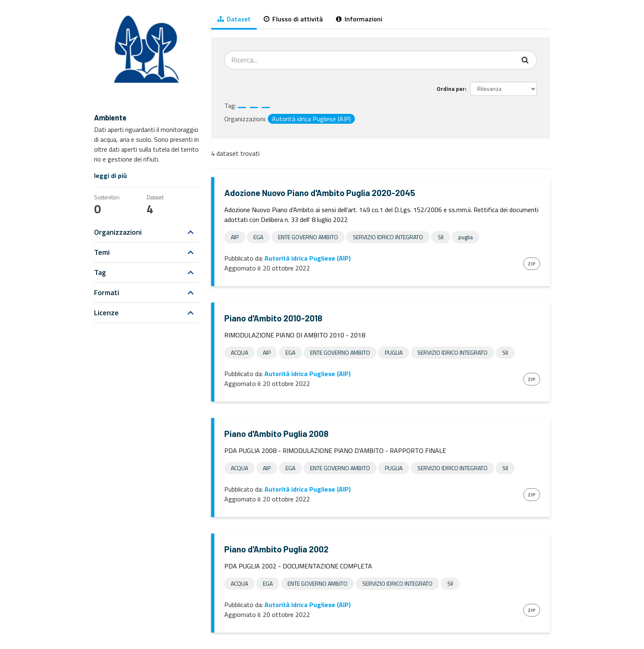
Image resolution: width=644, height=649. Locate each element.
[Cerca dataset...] (370, 60)
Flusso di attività (293, 19)
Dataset (234, 19)
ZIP (532, 264)
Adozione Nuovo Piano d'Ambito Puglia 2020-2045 (320, 193)
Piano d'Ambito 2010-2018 (273, 318)
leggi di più (110, 176)
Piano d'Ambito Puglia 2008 (276, 433)
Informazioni (359, 19)
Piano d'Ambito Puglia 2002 (276, 549)
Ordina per (451, 89)
